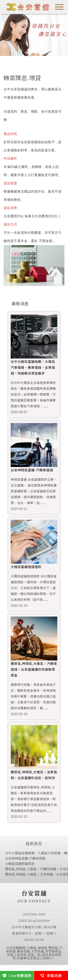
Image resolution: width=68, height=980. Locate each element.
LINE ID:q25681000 (34, 920)
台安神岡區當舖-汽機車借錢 (32, 470)
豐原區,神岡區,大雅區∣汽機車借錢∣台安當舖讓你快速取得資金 (34, 669)
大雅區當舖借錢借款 (26, 567)
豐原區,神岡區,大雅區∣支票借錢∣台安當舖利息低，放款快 (34, 775)
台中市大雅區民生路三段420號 (34, 927)
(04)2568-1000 (34, 914)
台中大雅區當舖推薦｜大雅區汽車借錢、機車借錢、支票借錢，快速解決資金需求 (33, 367)
